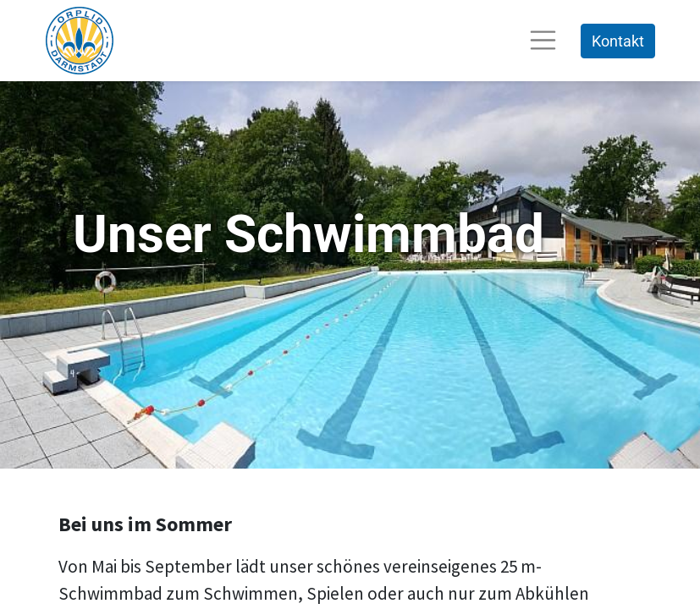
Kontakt (618, 41)
